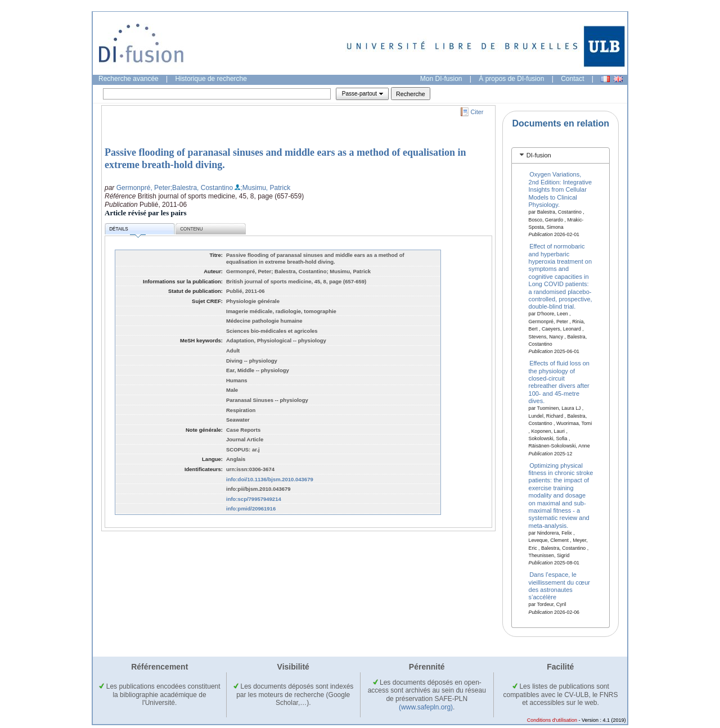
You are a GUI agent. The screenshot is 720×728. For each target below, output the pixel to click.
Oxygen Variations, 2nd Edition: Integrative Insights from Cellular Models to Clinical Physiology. (561, 189)
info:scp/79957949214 (254, 499)
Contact (572, 79)
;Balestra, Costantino (202, 188)
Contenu (191, 229)
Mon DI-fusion (441, 79)
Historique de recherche (211, 79)
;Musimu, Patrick (265, 188)
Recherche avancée (129, 79)
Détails (127, 231)
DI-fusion (539, 155)
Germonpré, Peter (143, 188)
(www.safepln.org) (426, 707)
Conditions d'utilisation (552, 720)
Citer (477, 112)
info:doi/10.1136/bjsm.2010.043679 (270, 479)
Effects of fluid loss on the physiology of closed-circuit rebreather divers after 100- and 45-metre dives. (559, 382)
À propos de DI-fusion (511, 79)
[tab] (561, 155)
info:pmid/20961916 (251, 508)
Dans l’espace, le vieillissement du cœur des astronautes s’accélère (559, 586)
